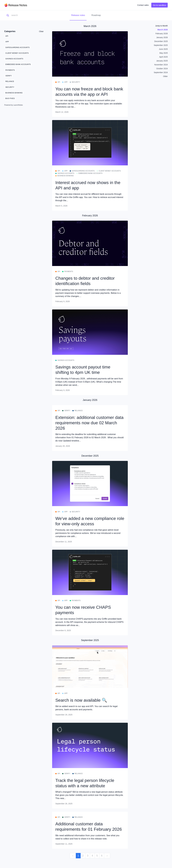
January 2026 (162, 37)
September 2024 (161, 72)
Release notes (78, 15)
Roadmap (96, 15)
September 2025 (161, 45)
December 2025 (161, 41)
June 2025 (163, 49)
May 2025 (164, 53)
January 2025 (162, 61)
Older (165, 76)
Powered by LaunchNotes (14, 105)
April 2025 (163, 57)
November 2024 (161, 65)
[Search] (25, 15)
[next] (107, 856)
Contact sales (143, 5)
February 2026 (162, 34)
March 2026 (163, 30)
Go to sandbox (160, 5)
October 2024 (162, 69)
